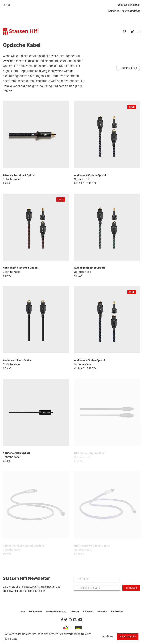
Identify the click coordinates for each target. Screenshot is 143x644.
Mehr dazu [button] (11, 639)
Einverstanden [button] (128, 637)
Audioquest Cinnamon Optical (20, 268)
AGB (23, 611)
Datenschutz (36, 611)
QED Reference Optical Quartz (92, 546)
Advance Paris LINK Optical (19, 175)
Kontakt (112, 11)
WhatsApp (135, 11)
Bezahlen (102, 611)
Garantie (75, 611)
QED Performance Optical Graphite (23, 546)
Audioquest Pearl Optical (18, 360)
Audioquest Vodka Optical (90, 360)
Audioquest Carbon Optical (90, 175)
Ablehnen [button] (108, 637)
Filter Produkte (128, 68)
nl (4, 5)
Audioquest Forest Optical (90, 268)
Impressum (117, 611)
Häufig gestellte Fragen (128, 5)
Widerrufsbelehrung (56, 611)
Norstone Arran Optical (16, 453)
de (9, 5)
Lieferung (88, 611)
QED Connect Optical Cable (90, 453)
